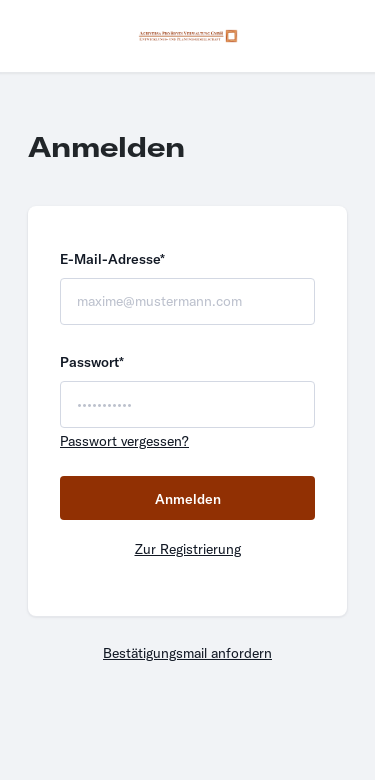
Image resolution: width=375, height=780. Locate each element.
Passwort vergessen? (124, 441)
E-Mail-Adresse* (112, 259)
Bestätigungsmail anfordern (187, 653)
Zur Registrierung (188, 549)
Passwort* (92, 362)
